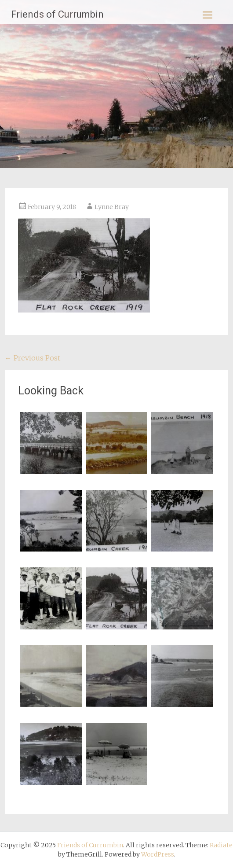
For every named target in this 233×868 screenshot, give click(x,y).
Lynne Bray (112, 207)
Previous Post (33, 358)
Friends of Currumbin (57, 14)
